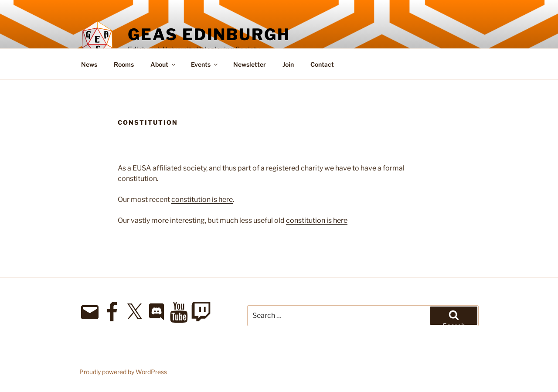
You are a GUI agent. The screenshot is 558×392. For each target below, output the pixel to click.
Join (288, 64)
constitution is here (202, 199)
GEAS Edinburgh (209, 34)
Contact (322, 64)
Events (205, 64)
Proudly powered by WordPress (123, 372)
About (163, 64)
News (89, 64)
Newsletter (250, 64)
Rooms (124, 64)
